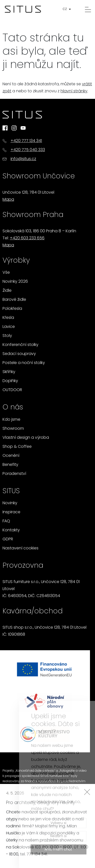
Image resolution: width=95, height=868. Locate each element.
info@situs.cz (23, 159)
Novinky (10, 503)
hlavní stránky (74, 91)
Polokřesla (12, 309)
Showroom (13, 429)
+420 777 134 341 (26, 141)
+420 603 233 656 (27, 238)
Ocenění (11, 456)
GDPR (8, 539)
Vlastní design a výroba (26, 438)
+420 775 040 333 (28, 150)
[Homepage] (23, 10)
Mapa (8, 200)
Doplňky (10, 381)
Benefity (10, 465)
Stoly (7, 336)
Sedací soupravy (19, 354)
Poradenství (14, 474)
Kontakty (11, 530)
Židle (7, 291)
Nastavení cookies (20, 548)
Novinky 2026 (15, 282)
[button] (68, 9)
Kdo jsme (11, 420)
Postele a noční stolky (24, 363)
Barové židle (14, 300)
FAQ (6, 521)
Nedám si (58, 836)
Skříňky (9, 372)
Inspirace (11, 512)
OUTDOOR (12, 390)
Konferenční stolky (20, 345)
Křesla (8, 318)
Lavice (9, 327)
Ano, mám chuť (58, 850)
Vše (6, 273)
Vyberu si (58, 823)
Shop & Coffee (17, 447)
